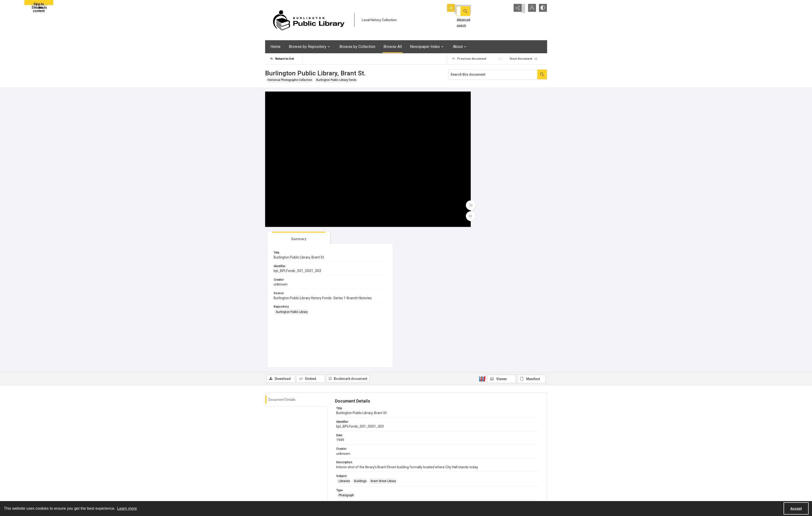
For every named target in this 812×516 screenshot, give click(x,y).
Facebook (417, 483)
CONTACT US (349, 489)
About (344, 478)
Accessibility (490, 483)
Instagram (418, 495)
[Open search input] (506, 8)
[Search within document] (542, 74)
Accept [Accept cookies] (796, 509)
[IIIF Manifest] (531, 239)
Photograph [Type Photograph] (346, 356)
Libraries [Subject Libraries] (344, 342)
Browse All (393, 47)
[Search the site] (470, 8)
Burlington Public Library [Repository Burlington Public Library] (480, 177)
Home (275, 47)
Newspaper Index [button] (427, 47)
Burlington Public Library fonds (336, 80)
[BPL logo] (309, 20)
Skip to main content (39, 4)
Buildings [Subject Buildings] (360, 342)
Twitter (416, 489)
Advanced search (461, 17)
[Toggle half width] (453, 217)
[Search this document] (493, 74)
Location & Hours (352, 483)
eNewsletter (489, 478)
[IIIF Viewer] (502, 239)
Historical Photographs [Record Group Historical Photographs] (354, 398)
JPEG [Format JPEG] (342, 370)
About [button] (460, 47)
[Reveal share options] (518, 8)
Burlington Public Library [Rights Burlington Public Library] (355, 441)
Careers (487, 489)
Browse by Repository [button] (310, 47)
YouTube (417, 478)
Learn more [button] (127, 508)
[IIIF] (482, 239)
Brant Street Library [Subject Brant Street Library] (383, 342)
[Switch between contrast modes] (542, 8)
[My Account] (530, 8)
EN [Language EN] (340, 427)
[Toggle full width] (453, 206)
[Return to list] (286, 59)
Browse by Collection (357, 47)
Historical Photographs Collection (290, 80)
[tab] (478, 98)
